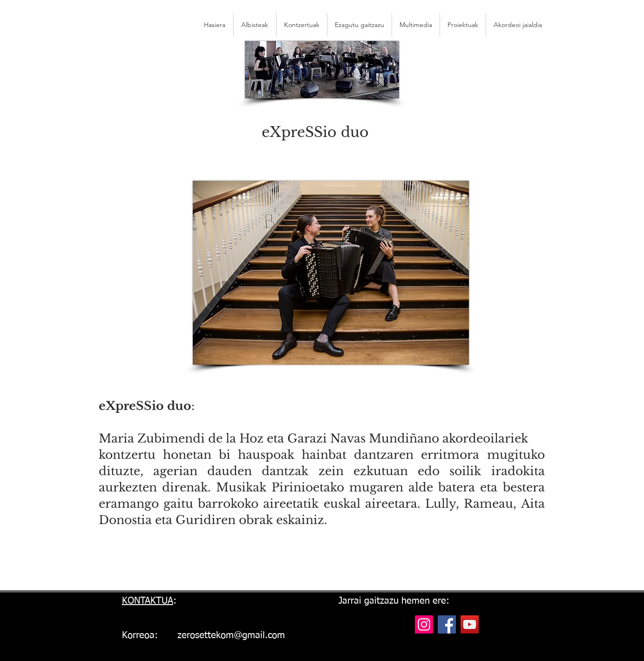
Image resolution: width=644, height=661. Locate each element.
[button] (518, 25)
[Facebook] (447, 624)
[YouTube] (470, 624)
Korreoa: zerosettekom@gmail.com (203, 635)
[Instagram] (424, 624)
